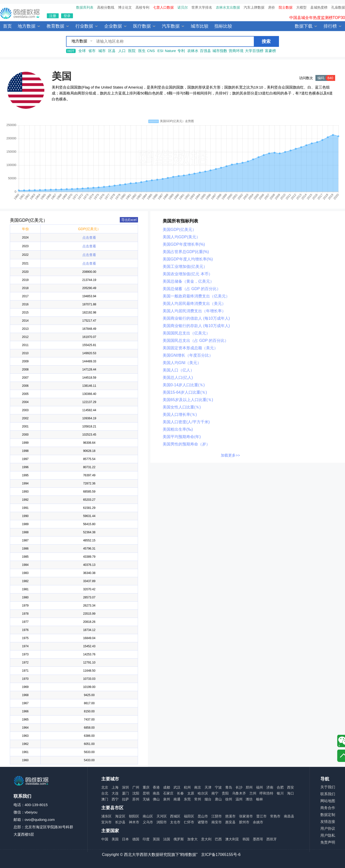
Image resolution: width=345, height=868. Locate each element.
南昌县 (289, 816)
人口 (122, 51)
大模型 (301, 7)
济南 (270, 787)
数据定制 (328, 815)
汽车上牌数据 (254, 7)
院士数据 (286, 7)
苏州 (136, 799)
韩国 (246, 839)
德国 (136, 839)
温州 (239, 799)
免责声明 (328, 842)
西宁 (115, 799)
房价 (272, 7)
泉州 (167, 799)
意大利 (206, 839)
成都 (167, 787)
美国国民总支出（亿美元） (186, 333)
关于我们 (328, 787)
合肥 (280, 787)
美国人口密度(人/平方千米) (186, 422)
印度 (146, 839)
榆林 (259, 799)
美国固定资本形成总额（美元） (190, 348)
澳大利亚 (232, 839)
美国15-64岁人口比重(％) (185, 392)
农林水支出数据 (228, 7)
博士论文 (125, 7)
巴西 (218, 839)
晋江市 (261, 816)
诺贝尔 (183, 7)
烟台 (208, 799)
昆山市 (203, 816)
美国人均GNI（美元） (182, 363)
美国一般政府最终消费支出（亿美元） (196, 296)
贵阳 (225, 793)
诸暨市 (203, 822)
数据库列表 (85, 7)
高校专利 (142, 7)
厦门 (125, 793)
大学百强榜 (254, 51)
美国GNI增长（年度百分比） (188, 355)
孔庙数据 (338, 7)
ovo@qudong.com (40, 820)
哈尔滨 (203, 793)
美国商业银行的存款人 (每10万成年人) (196, 326)
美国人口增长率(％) (180, 415)
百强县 (205, 51)
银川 (280, 793)
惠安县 (230, 822)
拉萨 (125, 799)
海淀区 (120, 816)
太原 (191, 793)
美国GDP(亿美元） (179, 230)
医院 (132, 51)
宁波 (218, 787)
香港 (156, 787)
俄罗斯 (179, 839)
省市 (92, 51)
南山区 (148, 816)
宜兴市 (106, 822)
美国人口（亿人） (178, 370)
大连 (115, 793)
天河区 (162, 816)
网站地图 (328, 801)
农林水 (193, 51)
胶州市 (244, 822)
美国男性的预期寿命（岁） (186, 444)
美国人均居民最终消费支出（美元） (194, 304)
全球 (82, 51)
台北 (105, 793)
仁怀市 (189, 822)
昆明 (146, 793)
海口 (291, 793)
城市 (102, 51)
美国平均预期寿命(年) (182, 437)
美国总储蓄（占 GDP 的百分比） (192, 289)
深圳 (125, 787)
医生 (142, 51)
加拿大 (192, 839)
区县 (112, 51)
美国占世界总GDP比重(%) (186, 252)
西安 (291, 787)
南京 (198, 787)
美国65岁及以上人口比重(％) (188, 400)
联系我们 (328, 794)
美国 (62, 76)
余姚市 (258, 822)
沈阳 (136, 793)
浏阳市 (162, 822)
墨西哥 (258, 839)
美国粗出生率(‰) (178, 429)
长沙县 (120, 822)
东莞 (187, 799)
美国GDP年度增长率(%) (184, 244)
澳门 (105, 799)
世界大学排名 (202, 7)
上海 (115, 787)
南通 (177, 799)
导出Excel (129, 220)
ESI (160, 51)
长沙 (239, 787)
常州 (198, 799)
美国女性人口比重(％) (182, 407)
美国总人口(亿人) (178, 378)
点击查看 (89, 238)
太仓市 (175, 822)
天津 (208, 787)
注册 (53, 16)
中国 (105, 839)
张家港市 (246, 816)
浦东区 (106, 816)
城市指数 (220, 51)
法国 (167, 839)
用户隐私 (328, 835)
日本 (125, 839)
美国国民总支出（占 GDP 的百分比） (196, 341)
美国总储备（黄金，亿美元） (188, 281)
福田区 (189, 816)
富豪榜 (270, 51)
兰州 (253, 793)
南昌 (156, 793)
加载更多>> (230, 455)
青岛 (229, 787)
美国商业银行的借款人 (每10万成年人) (196, 318)
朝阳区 (134, 816)
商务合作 (328, 808)
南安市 (217, 822)
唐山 (218, 799)
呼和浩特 (266, 793)
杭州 (187, 787)
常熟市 (275, 816)
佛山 (156, 799)
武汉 (177, 787)
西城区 (175, 816)
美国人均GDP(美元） (181, 237)
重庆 (146, 787)
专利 (181, 51)
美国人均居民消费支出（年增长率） (194, 311)
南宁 (215, 793)
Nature (170, 51)
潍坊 (249, 799)
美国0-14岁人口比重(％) (184, 385)
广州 (136, 787)
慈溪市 (230, 816)
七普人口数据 (163, 7)
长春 (180, 793)
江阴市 (217, 816)
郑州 (249, 787)
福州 (259, 787)
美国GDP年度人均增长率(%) (188, 259)
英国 (156, 839)
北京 (105, 787)
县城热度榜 (319, 7)
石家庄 (168, 793)
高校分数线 (106, 7)
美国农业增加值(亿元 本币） (188, 274)
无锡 (146, 799)
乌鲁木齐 (239, 793)
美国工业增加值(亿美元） (185, 267)
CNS (151, 51)
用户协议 (328, 828)
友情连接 (328, 822)
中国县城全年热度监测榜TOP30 (317, 21)
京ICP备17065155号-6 (221, 855)
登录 (67, 16)
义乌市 (148, 822)
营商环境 (236, 51)
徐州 (229, 799)
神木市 (134, 822)
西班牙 (272, 839)
